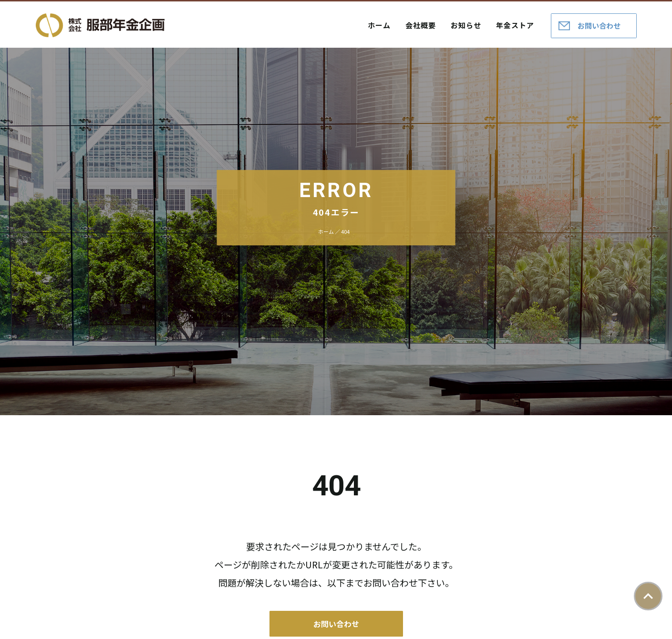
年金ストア (515, 25)
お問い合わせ (599, 26)
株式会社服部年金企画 (100, 25)
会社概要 (421, 25)
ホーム (379, 25)
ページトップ (648, 596)
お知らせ (466, 25)
